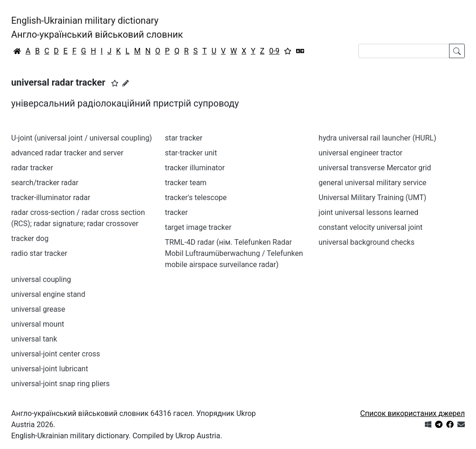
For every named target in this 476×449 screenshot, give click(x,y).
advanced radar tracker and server (67, 153)
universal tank (34, 339)
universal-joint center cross (56, 354)
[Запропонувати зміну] (126, 83)
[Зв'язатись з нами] (461, 425)
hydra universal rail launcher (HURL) (377, 138)
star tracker (184, 138)
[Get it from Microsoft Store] (428, 425)
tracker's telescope (196, 198)
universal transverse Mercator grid (375, 168)
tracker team (186, 183)
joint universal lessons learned (368, 212)
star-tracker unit (191, 153)
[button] (115, 83)
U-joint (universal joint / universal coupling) (82, 138)
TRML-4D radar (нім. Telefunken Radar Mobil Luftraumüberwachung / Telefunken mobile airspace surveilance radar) (234, 253)
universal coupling (41, 279)
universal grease (38, 309)
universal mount (38, 324)
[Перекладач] (300, 51)
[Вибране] (288, 51)
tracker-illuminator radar (51, 198)
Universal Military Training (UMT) (372, 198)
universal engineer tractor (360, 153)
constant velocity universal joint (370, 227)
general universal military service (372, 183)
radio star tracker (39, 253)
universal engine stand (48, 294)
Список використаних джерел (413, 413)
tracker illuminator (195, 168)
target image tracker (198, 227)
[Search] (404, 51)
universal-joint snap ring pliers (60, 384)
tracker (176, 212)
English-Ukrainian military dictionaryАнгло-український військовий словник (97, 27)
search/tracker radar (45, 183)
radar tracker (32, 168)
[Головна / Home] (17, 51)
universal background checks (366, 242)
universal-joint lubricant (50, 369)
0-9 (274, 51)
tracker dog (30, 238)
